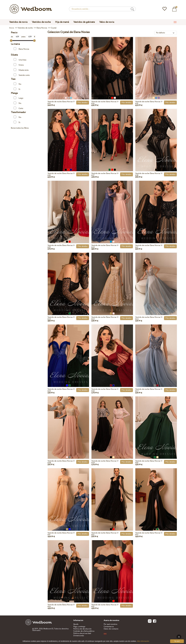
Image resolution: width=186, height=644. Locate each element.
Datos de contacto (111, 629)
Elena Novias (21, 49)
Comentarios (109, 627)
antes (28, 37)
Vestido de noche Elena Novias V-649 (105, 462)
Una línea (20, 60)
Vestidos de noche (41, 22)
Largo (18, 98)
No (17, 84)
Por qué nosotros (110, 624)
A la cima (179, 637)
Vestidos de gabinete (84, 22)
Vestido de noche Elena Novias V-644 (149, 318)
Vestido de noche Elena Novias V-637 (105, 174)
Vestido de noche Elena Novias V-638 (149, 174)
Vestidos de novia (18, 22)
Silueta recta (21, 70)
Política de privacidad (82, 633)
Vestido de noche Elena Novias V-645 (61, 390)
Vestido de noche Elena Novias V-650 (149, 462)
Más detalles (83, 103)
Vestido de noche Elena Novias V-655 (105, 606)
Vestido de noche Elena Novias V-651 (61, 534)
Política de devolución (82, 629)
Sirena (19, 65)
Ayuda (76, 624)
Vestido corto (22, 75)
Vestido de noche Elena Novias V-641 (149, 246)
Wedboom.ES (48, 629)
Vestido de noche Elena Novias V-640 (105, 246)
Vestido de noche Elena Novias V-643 (105, 318)
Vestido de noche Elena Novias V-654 (61, 606)
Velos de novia (107, 22)
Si (17, 89)
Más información (143, 641)
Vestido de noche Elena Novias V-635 (149, 103)
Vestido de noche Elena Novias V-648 (61, 462)
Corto (18, 108)
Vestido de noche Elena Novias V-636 (61, 174)
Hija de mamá (62, 22)
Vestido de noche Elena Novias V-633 (61, 103)
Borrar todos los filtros (20, 128)
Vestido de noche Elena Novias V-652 (105, 534)
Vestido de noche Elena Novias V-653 (149, 534)
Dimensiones (79, 636)
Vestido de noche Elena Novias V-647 (149, 390)
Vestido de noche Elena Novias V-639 (61, 246)
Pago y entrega (79, 627)
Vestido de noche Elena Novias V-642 (61, 318)
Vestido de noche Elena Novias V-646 (105, 390)
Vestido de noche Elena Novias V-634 (105, 103)
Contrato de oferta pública (84, 631)
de (16, 37)
